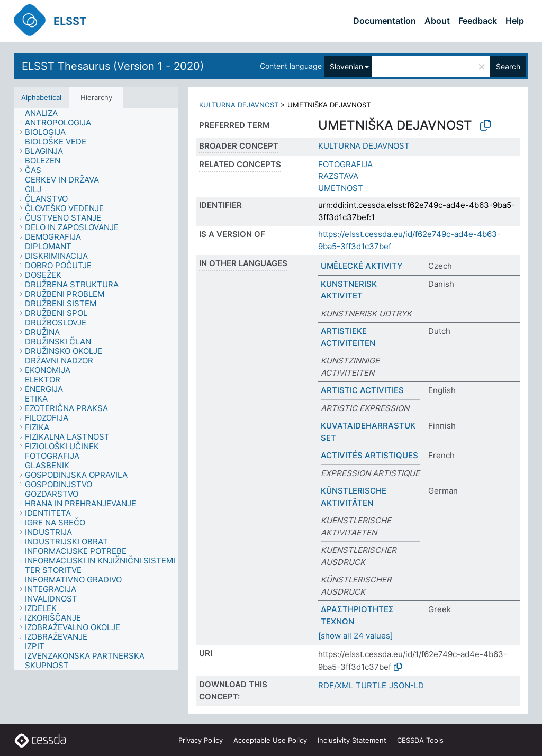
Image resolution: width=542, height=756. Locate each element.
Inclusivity (352, 740)
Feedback (478, 21)
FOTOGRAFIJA (345, 164)
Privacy (201, 740)
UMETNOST (341, 188)
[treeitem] (46, 113)
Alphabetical (41, 97)
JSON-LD (406, 685)
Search (508, 66)
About (437, 21)
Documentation (385, 21)
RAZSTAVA (338, 176)
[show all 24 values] (355, 636)
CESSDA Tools (420, 740)
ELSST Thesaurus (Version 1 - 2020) (113, 66)
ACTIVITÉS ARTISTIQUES (369, 455)
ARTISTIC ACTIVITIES (362, 390)
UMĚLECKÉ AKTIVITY (362, 266)
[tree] (96, 389)
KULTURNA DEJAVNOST (239, 105)
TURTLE (371, 685)
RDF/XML (336, 685)
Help (515, 21)
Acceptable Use (270, 740)
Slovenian (346, 66)
